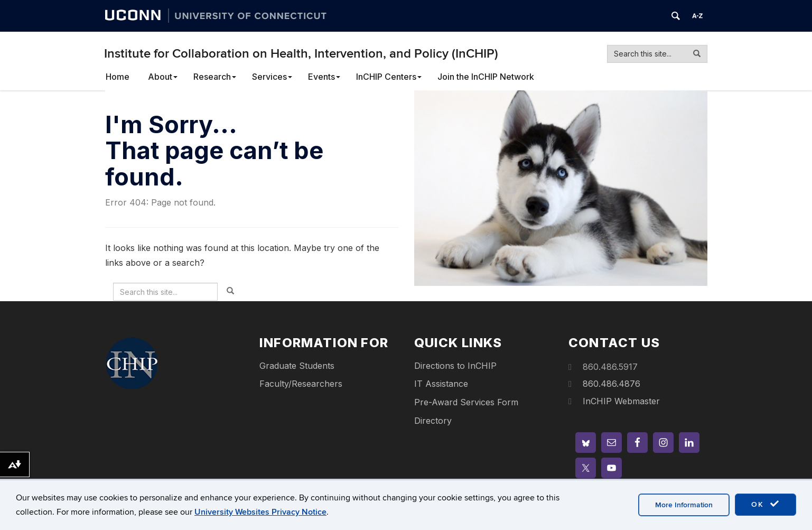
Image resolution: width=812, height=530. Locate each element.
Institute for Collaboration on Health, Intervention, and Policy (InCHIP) (301, 54)
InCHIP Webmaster (621, 401)
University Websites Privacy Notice (260, 512)
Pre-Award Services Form (466, 402)
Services (272, 77)
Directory (433, 421)
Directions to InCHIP (455, 366)
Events (324, 77)
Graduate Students (297, 366)
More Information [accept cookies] (684, 505)
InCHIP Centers (389, 77)
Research (215, 77)
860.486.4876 (612, 384)
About (163, 77)
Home (118, 77)
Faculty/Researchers (301, 384)
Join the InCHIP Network (486, 77)
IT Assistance (441, 384)
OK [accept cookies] (766, 504)
